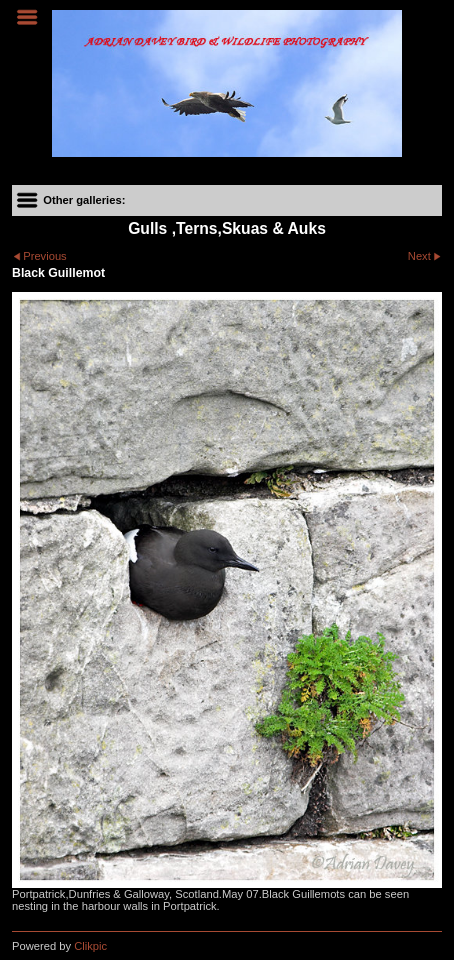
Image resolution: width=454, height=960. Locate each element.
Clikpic (90, 946)
